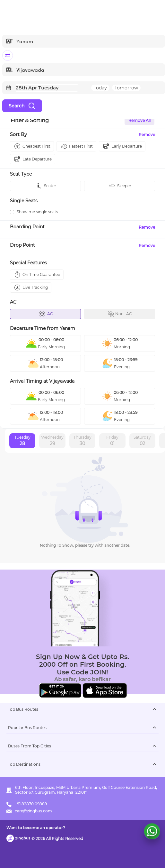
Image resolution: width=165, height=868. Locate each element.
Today (100, 88)
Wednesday (52, 441)
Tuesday (22, 441)
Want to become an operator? (36, 828)
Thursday (82, 441)
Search (22, 106)
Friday (112, 441)
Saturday (142, 441)
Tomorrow (126, 88)
